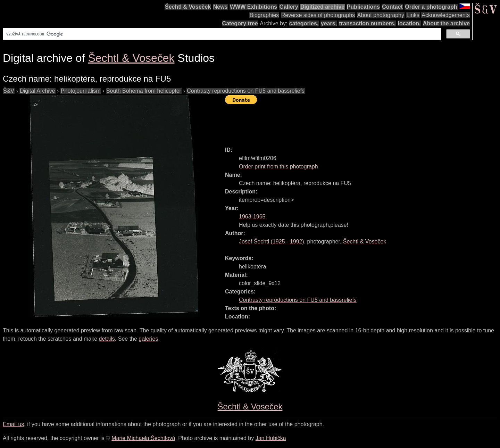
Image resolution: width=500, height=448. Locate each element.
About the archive (446, 23)
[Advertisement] (351, 122)
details (107, 339)
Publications (363, 7)
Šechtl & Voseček (188, 7)
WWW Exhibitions (253, 7)
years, (329, 23)
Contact (392, 7)
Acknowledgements (446, 15)
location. (409, 23)
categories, (304, 23)
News (220, 7)
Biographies (264, 15)
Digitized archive (322, 7)
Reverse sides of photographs (318, 15)
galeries (148, 339)
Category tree (240, 23)
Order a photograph (431, 7)
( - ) (272, 242)
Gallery (289, 7)
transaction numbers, (367, 23)
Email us (13, 424)
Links (413, 15)
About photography (381, 15)
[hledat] (221, 34)
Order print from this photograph (278, 167)
